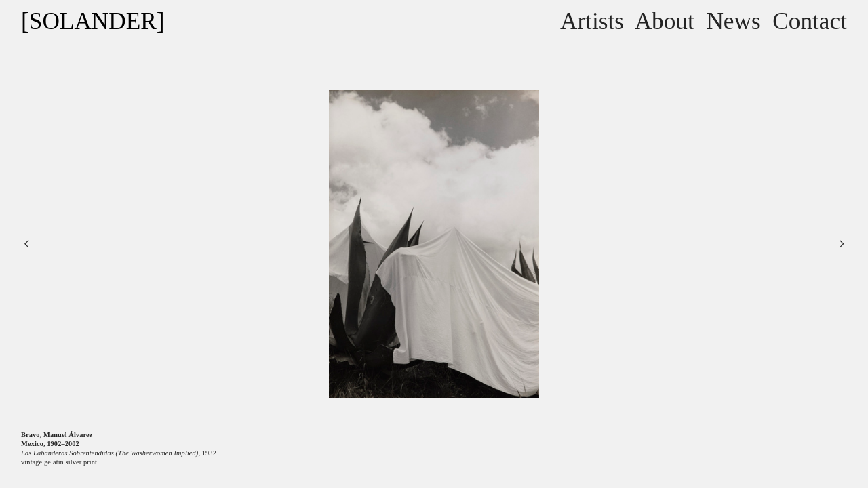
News (733, 21)
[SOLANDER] (93, 21)
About (665, 21)
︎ (842, 244)
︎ (26, 244)
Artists (592, 21)
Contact (810, 21)
